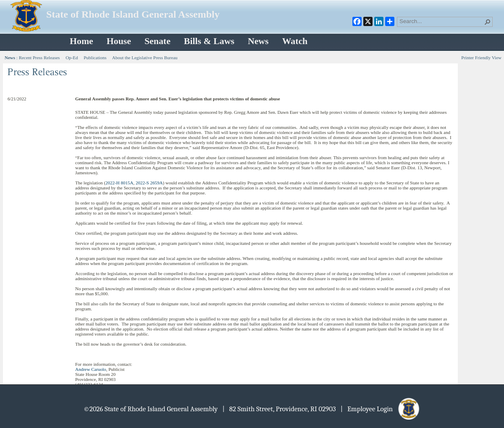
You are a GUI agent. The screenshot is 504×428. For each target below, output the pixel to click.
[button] (488, 22)
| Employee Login (381, 409)
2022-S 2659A (149, 183)
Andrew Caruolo (91, 369)
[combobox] (441, 21)
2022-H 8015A (119, 183)
